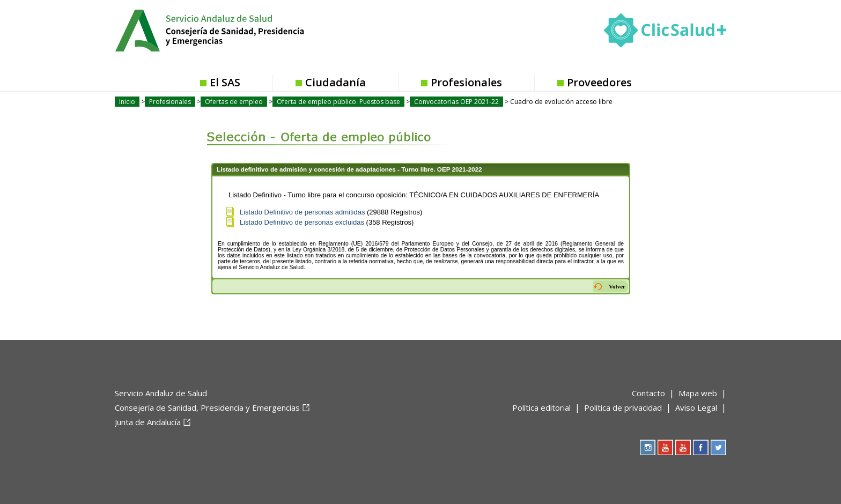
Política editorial (541, 407)
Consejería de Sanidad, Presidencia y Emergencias (207, 407)
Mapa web (698, 393)
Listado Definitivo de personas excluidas (302, 222)
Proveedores (599, 82)
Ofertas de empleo (234, 102)
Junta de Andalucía (148, 422)
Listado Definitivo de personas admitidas (302, 212)
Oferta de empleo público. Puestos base (338, 102)
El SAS (225, 82)
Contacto (648, 393)
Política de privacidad (623, 407)
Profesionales (466, 82)
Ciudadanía (335, 82)
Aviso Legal (696, 407)
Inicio (127, 102)
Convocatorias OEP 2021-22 (456, 102)
